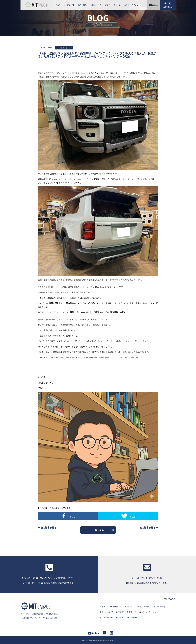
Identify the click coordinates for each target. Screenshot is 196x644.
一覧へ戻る (98, 530)
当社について (96, 5)
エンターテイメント (132, 5)
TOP (58, 5)
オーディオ (117, 606)
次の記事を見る (149, 527)
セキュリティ (145, 606)
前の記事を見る (47, 527)
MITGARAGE (95, 640)
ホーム (104, 606)
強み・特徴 (82, 5)
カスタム (131, 606)
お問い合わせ (107, 617)
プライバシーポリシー (127, 617)
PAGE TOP (170, 599)
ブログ (107, 5)
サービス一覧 (69, 5)
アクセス (117, 5)
